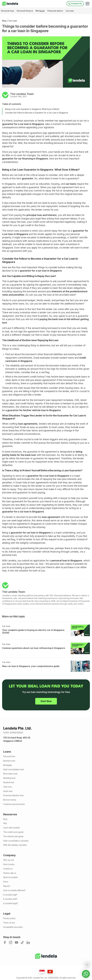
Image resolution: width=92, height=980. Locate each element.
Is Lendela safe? (10, 899)
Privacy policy (9, 918)
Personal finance (25, 11)
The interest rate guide (13, 836)
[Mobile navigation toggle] (87, 4)
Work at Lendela (10, 877)
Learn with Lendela (11, 828)
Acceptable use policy (13, 927)
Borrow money (10, 800)
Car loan (70, 11)
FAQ (5, 823)
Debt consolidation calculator (16, 841)
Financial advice (56, 11)
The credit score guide (13, 832)
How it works (9, 864)
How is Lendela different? (14, 890)
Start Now (46, 701)
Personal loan (8, 11)
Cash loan (8, 787)
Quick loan (8, 791)
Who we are (9, 860)
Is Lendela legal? (11, 903)
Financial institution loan (13, 795)
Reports (7, 886)
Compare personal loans (14, 804)
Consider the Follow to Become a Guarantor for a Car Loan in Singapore (37, 113)
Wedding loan (9, 778)
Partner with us (10, 873)
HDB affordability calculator (15, 845)
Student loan (9, 782)
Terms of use (9, 923)
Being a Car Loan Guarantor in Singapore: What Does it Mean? (32, 109)
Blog (4, 21)
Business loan (9, 761)
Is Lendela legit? (10, 895)
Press (6, 882)
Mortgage (40, 11)
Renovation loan (10, 774)
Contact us (8, 869)
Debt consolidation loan (14, 769)
